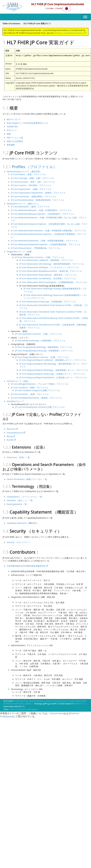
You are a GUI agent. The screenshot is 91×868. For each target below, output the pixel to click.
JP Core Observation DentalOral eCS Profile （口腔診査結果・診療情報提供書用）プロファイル (53, 326)
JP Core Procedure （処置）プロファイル (30, 394)
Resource (11, 428)
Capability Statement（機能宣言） (23, 523)
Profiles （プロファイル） (34, 166)
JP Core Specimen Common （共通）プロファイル (39, 333)
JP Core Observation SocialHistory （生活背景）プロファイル (48, 278)
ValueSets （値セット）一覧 (20, 500)
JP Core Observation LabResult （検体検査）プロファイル (46, 260)
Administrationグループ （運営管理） (24, 171)
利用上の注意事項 (15, 141)
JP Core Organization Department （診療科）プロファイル (38, 192)
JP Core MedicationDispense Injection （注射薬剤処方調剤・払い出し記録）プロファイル (49, 225)
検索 (9, 133)
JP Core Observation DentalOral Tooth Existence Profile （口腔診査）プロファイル (54, 306)
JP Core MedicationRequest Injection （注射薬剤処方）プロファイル (43, 213)
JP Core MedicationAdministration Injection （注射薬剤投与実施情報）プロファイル (49, 235)
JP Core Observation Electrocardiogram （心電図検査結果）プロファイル (53, 282)
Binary (10, 436)
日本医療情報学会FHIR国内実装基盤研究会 (26, 565)
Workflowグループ (15, 401)
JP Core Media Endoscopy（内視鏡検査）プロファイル (40, 340)
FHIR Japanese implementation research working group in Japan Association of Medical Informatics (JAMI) (45, 702)
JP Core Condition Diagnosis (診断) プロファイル (38, 390)
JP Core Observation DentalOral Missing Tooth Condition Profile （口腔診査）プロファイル (54, 319)
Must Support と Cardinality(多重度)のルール (28, 122)
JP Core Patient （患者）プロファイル (28, 174)
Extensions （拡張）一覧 (18, 457)
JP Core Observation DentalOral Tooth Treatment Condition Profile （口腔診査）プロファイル (53, 313)
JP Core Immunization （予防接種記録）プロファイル (36, 247)
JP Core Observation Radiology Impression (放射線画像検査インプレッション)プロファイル (55, 296)
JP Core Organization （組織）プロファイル (31, 189)
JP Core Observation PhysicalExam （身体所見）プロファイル (48, 274)
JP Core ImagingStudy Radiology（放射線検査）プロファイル (44, 346)
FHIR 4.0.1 (79, 703)
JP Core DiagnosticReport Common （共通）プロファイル (42, 357)
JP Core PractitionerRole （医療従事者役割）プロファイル (38, 199)
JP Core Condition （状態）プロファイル (30, 387)
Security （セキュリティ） (19, 542)
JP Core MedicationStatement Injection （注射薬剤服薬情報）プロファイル (46, 244)
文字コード (12, 130)
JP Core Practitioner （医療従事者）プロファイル (34, 196)
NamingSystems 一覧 (17, 503)
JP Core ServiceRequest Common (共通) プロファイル (40, 407)
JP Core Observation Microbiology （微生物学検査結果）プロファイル (52, 263)
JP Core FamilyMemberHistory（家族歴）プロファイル (36, 397)
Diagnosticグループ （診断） (20, 251)
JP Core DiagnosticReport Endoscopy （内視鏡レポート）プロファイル (52, 373)
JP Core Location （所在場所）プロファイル (31, 185)
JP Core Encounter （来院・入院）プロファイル (33, 181)
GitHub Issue (57, 713)
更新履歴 (11, 144)
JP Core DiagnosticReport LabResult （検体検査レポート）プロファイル (53, 359)
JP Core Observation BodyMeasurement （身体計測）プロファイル (51, 271)
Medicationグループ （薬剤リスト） (23, 203)
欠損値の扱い (13, 126)
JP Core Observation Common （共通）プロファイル (40, 257)
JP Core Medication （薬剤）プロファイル (30, 206)
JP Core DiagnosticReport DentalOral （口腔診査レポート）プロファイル (53, 377)
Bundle (10, 439)
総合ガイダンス (14, 119)
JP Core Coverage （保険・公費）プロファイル (32, 177)
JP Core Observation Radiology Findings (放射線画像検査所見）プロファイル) (55, 289)
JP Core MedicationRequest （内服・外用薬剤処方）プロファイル (41, 210)
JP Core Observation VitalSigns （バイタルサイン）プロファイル (49, 267)
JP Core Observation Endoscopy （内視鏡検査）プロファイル (48, 301)
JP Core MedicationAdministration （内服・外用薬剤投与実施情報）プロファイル (48, 230)
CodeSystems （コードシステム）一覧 (25, 496)
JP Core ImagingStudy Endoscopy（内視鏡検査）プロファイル (44, 350)
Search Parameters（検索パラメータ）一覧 (27, 479)
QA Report (33, 709)
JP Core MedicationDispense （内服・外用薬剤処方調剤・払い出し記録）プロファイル (49, 218)
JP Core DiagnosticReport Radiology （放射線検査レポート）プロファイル (54, 370)
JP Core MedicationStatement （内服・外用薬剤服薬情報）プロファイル (44, 240)
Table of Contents (18, 709)
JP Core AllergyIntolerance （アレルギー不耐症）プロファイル (40, 383)
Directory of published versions (69, 33)
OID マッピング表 (15, 137)
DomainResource (15, 432)
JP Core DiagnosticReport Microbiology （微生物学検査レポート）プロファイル (53, 365)
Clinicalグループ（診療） (18, 381)
